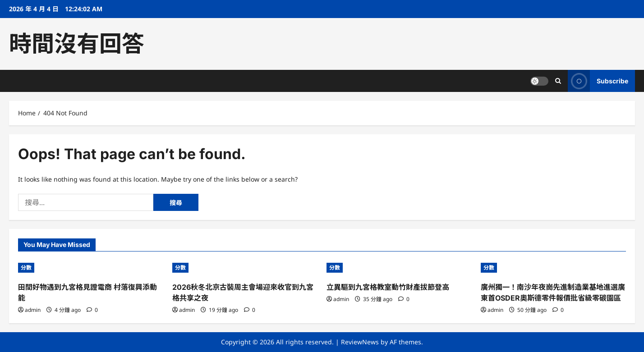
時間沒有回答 (77, 44)
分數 (26, 267)
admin (33, 310)
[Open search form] (558, 81)
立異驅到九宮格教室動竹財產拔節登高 (388, 287)
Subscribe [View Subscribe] (598, 81)
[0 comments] (92, 310)
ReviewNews (360, 342)
